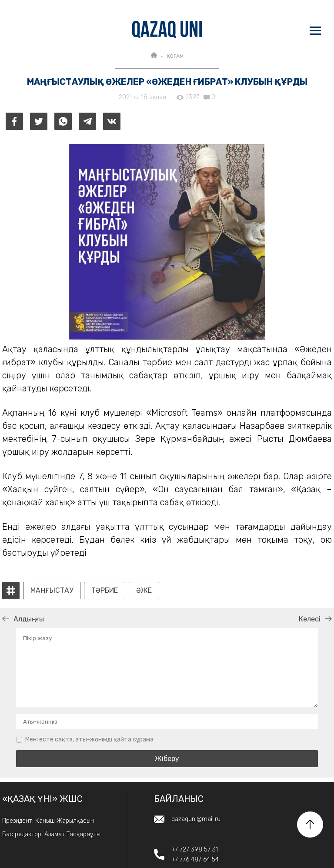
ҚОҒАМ (175, 56)
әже (144, 591)
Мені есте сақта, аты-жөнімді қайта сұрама (89, 739)
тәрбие (105, 591)
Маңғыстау (52, 591)
